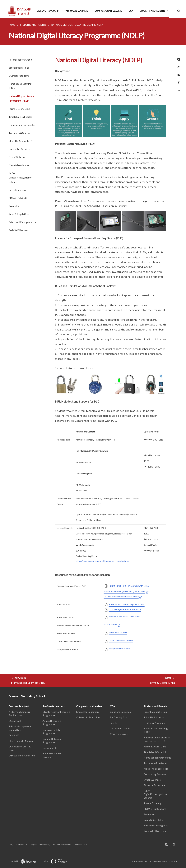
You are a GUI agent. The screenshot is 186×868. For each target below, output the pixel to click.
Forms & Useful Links (19, 109)
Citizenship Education (88, 717)
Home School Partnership (22, 125)
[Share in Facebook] (178, 81)
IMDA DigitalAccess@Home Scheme (20, 178)
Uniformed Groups (120, 728)
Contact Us (22, 845)
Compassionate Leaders (108, 11)
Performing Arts (119, 717)
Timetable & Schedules (21, 117)
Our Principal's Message (22, 741)
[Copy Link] (178, 67)
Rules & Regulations (19, 214)
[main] (93, 352)
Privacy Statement (62, 845)
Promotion (14, 206)
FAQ (11, 845)
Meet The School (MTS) (21, 141)
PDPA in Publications (20, 198)
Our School (15, 721)
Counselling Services (19, 149)
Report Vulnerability (40, 845)
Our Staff (14, 735)
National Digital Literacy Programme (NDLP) (21, 98)
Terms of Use (80, 845)
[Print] (178, 59)
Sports (113, 723)
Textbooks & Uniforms (20, 133)
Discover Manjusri (47, 11)
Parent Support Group (20, 60)
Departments (50, 748)
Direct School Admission (22, 755)
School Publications (19, 68)
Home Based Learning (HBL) (20, 86)
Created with (25, 861)
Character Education (87, 712)
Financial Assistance (19, 165)
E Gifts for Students (19, 76)
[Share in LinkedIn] (178, 88)
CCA (131, 11)
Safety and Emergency (23, 222)
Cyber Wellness (17, 157)
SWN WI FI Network (19, 230)
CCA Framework (119, 734)
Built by (58, 861)
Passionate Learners (76, 11)
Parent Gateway (17, 190)
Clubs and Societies (120, 712)
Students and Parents (152, 11)
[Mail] (178, 73)
